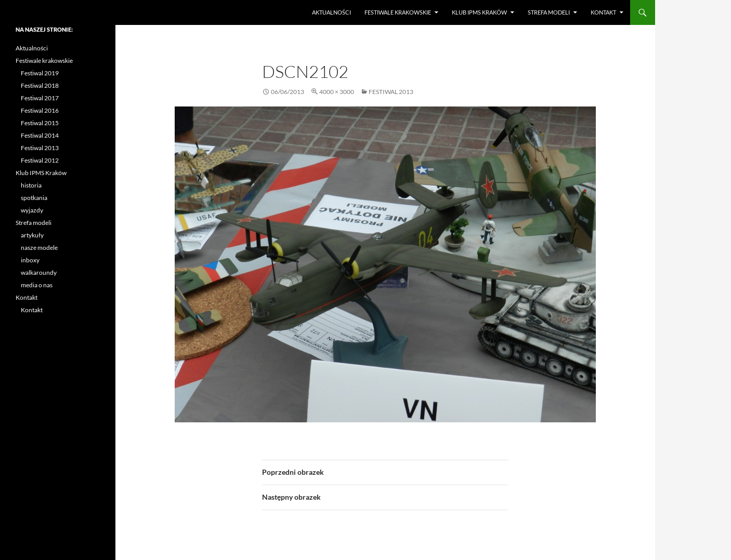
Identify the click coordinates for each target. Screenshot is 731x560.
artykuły (32, 235)
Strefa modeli (549, 12)
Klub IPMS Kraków (479, 12)
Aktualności (331, 12)
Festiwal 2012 (40, 160)
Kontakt (603, 12)
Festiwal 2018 (40, 85)
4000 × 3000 (337, 92)
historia (31, 185)
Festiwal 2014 (40, 135)
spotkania (34, 198)
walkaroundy (39, 272)
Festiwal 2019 (40, 73)
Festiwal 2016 (40, 110)
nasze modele (39, 248)
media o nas (37, 285)
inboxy (30, 260)
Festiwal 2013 (391, 92)
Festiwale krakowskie (398, 12)
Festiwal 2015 (40, 123)
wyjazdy (32, 210)
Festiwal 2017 (40, 98)
